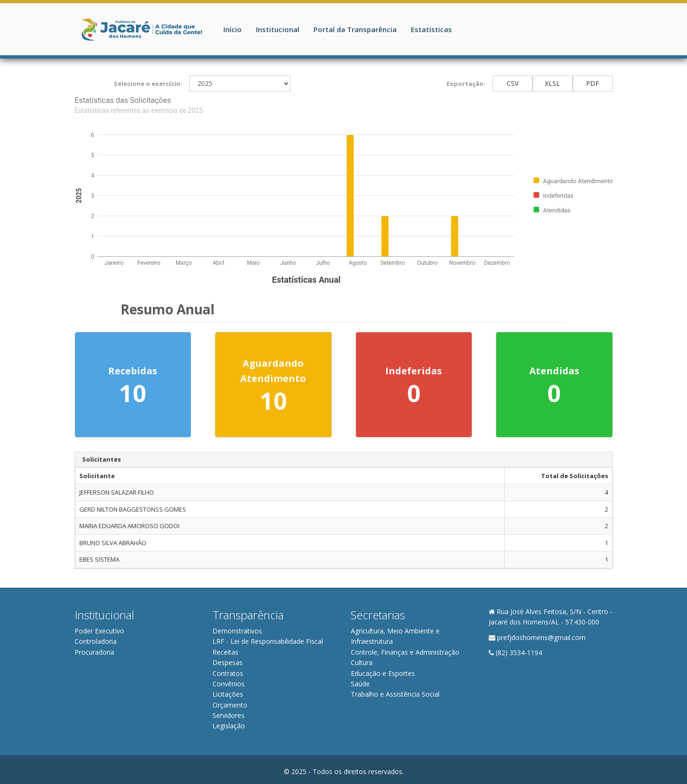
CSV (513, 83)
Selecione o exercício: (148, 84)
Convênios (229, 684)
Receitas (225, 652)
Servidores (229, 715)
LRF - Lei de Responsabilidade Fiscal (268, 641)
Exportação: (466, 84)
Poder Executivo (99, 631)
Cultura (362, 662)
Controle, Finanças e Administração (405, 652)
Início (233, 29)
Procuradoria (94, 652)
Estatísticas (431, 29)
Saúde (360, 684)
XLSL (552, 83)
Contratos (228, 673)
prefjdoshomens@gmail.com (541, 637)
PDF (593, 83)
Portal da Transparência (355, 29)
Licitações (228, 694)
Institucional (278, 29)
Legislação (229, 726)
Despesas (228, 662)
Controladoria (96, 641)
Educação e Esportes (383, 673)
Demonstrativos (237, 631)
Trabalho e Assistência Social (395, 694)
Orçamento (230, 705)
